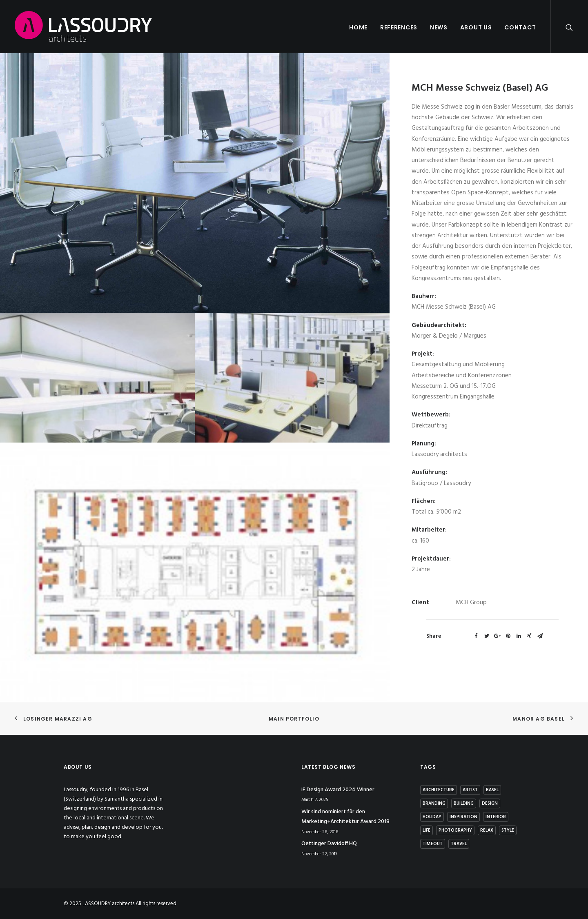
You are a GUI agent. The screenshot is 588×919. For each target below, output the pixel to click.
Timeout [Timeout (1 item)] (433, 844)
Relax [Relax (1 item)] (487, 830)
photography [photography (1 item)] (455, 830)
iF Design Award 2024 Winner (338, 790)
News (439, 27)
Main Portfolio (294, 719)
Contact (520, 27)
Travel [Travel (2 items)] (459, 844)
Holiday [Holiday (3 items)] (432, 817)
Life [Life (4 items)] (427, 830)
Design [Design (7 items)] (490, 803)
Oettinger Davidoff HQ (329, 844)
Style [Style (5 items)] (508, 830)
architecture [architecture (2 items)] (439, 790)
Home (358, 27)
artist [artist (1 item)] (470, 790)
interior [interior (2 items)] (496, 817)
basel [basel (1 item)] (492, 790)
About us (476, 27)
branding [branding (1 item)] (434, 803)
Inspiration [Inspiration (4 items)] (463, 817)
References (399, 27)
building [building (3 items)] (464, 803)
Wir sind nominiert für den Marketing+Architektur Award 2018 (345, 817)
